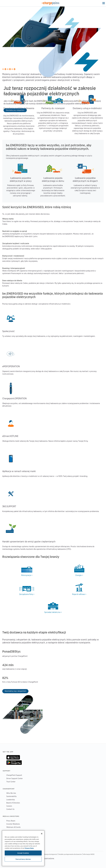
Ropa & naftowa (79, 594)
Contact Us (10, 809)
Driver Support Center (15, 778)
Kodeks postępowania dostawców (70, 854)
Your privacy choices (23, 859)
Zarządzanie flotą (26, 594)
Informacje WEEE (89, 854)
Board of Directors (13, 803)
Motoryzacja (26, 575)
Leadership (11, 800)
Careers (9, 806)
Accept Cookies (23, 853)
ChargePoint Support (14, 775)
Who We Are (11, 793)
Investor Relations (13, 824)
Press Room (11, 821)
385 (14, 651)
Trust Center (11, 782)
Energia (79, 575)
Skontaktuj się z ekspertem (15, 110)
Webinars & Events (13, 827)
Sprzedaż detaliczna (52, 612)
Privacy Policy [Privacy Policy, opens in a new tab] (29, 848)
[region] (23, 848)
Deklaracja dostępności (50, 854)
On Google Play (14, 763)
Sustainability (11, 796)
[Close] (42, 834)
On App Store (13, 757)
